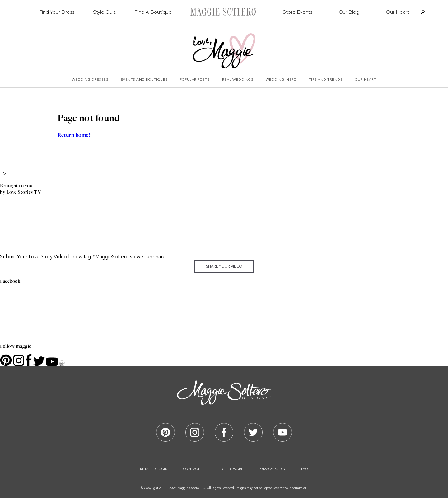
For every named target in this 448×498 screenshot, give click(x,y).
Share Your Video (224, 267)
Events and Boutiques (144, 80)
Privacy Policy (272, 469)
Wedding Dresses (90, 80)
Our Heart (398, 12)
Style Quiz (104, 12)
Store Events (298, 12)
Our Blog (349, 12)
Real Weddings (238, 80)
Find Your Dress (57, 12)
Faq (305, 469)
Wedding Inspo (281, 80)
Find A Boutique (153, 12)
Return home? (74, 135)
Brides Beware (229, 469)
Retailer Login (154, 469)
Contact (191, 469)
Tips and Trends (326, 80)
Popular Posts (195, 80)
